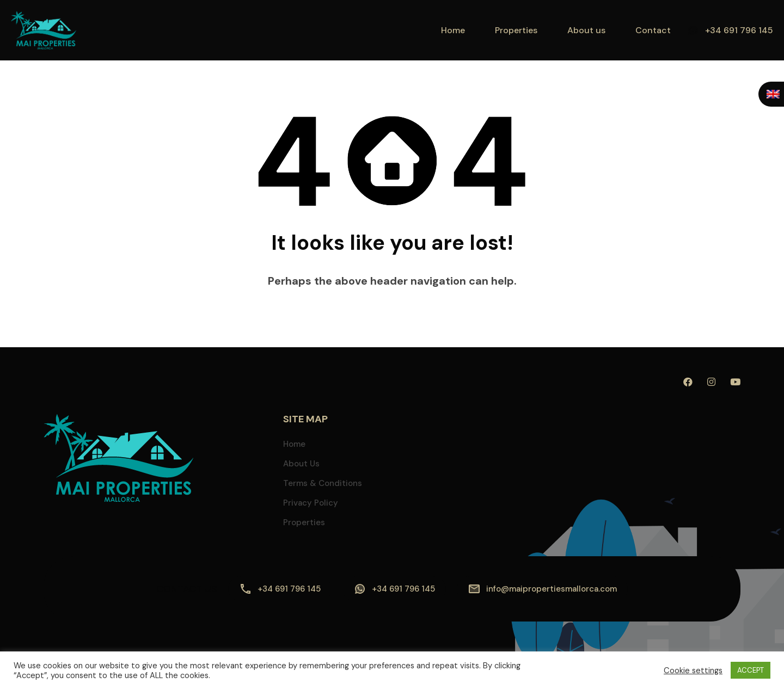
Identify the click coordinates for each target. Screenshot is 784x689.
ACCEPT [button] (751, 670)
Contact (653, 30)
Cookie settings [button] (693, 670)
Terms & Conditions (323, 483)
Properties (516, 30)
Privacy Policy (311, 503)
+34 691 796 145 (739, 30)
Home (453, 30)
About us (586, 30)
